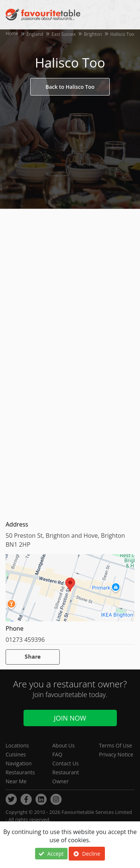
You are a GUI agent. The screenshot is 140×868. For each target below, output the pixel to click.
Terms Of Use (116, 745)
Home (12, 33)
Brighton (93, 34)
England (35, 34)
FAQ (57, 754)
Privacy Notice (116, 754)
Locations (17, 745)
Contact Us (66, 763)
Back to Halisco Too (70, 87)
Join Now (70, 718)
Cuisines (16, 754)
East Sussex (64, 34)
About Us (63, 745)
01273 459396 (25, 640)
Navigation (19, 763)
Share (33, 657)
